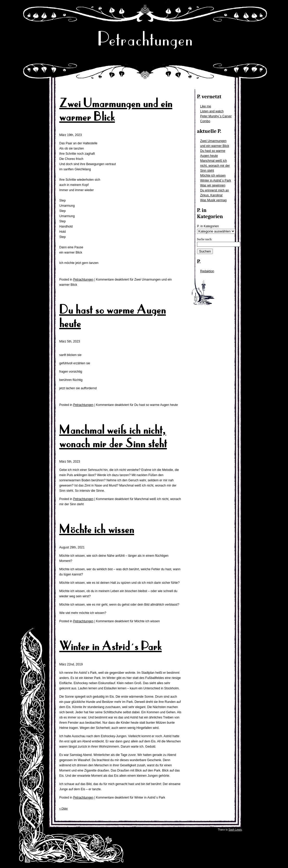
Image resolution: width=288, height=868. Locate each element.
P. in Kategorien (208, 226)
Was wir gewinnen (213, 185)
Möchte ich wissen (213, 176)
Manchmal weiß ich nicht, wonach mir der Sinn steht (215, 166)
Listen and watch (212, 111)
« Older (64, 809)
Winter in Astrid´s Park (216, 180)
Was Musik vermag (213, 200)
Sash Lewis (235, 830)
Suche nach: (205, 239)
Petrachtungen (145, 39)
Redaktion (207, 271)
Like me (206, 106)
